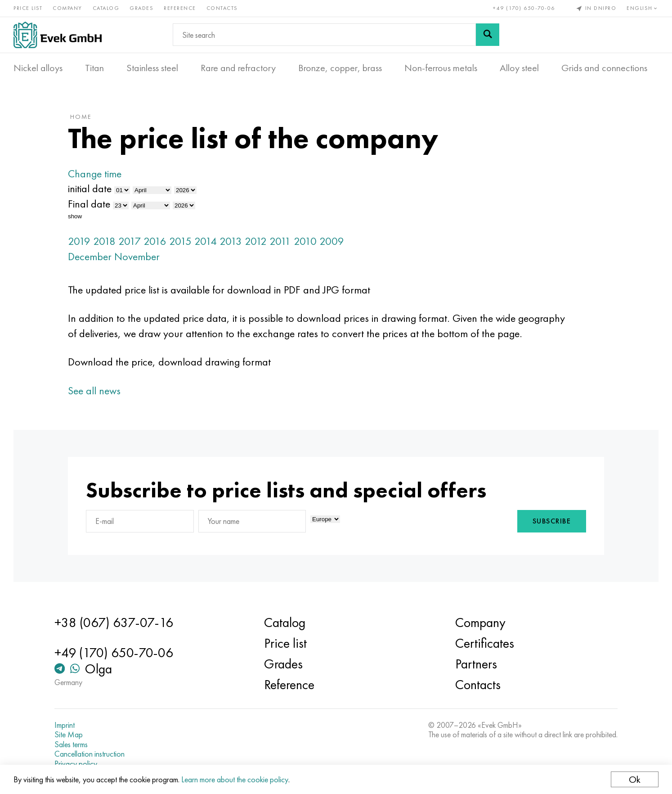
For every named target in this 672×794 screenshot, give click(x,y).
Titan (94, 68)
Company (67, 8)
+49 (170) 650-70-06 (524, 8)
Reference (180, 8)
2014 (206, 241)
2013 (231, 241)
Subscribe (552, 521)
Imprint (65, 725)
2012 (256, 241)
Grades (141, 8)
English (643, 8)
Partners (476, 664)
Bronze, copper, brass (340, 68)
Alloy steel (519, 68)
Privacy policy (76, 764)
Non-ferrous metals (441, 68)
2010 (305, 241)
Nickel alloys (38, 68)
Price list (28, 8)
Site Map (69, 735)
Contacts (222, 8)
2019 (79, 241)
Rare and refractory (238, 68)
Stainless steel (152, 68)
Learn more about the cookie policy (235, 779)
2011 (280, 241)
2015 (180, 241)
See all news (94, 390)
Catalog (106, 8)
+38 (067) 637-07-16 (114, 623)
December (90, 256)
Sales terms (71, 744)
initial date (90, 188)
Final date (89, 204)
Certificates (485, 643)
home (81, 117)
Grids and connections (604, 68)
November (137, 256)
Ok (635, 779)
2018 (104, 241)
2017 (130, 241)
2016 (155, 241)
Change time (95, 174)
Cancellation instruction (90, 754)
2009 (332, 241)
